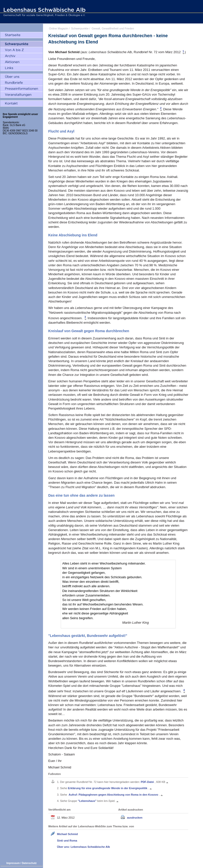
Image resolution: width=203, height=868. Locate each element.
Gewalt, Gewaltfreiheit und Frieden (113, 28)
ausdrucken (135, 818)
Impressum (13, 863)
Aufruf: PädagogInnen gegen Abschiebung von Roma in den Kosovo (114, 795)
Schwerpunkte (80, 28)
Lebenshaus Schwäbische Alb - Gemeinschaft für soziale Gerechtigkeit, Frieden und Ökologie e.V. (44, 12)
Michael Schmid (67, 834)
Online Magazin (58, 28)
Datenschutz (29, 863)
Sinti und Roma (67, 841)
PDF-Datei (148, 782)
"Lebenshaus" (87, 801)
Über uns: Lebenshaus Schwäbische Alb (83, 847)
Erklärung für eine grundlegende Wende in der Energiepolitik (108, 788)
